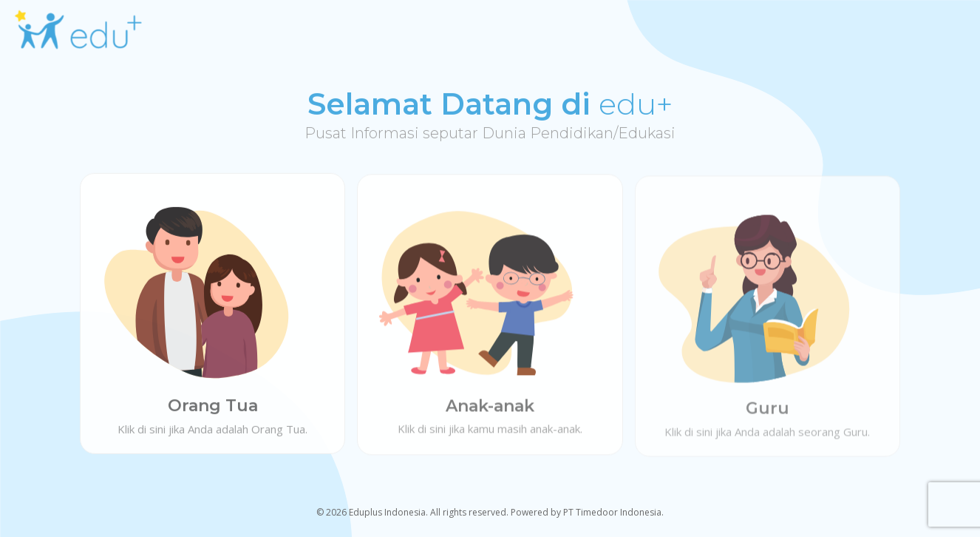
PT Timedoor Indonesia (612, 512)
